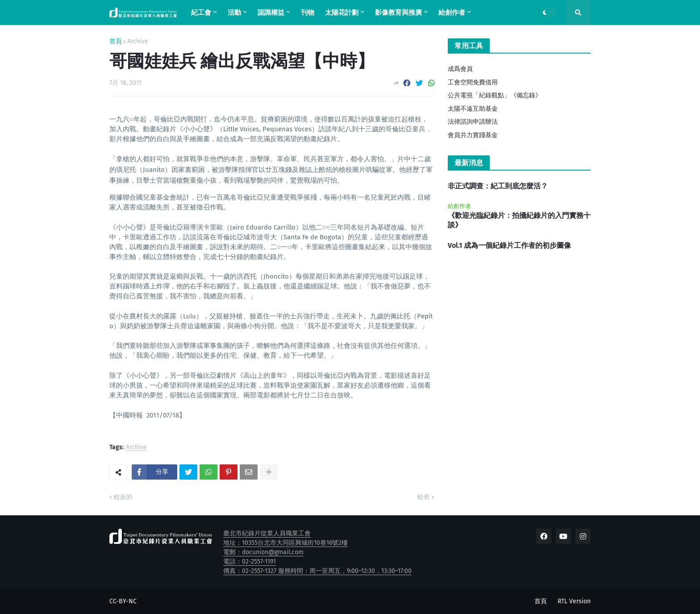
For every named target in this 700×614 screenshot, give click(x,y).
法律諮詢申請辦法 (473, 122)
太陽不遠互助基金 (473, 109)
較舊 (424, 497)
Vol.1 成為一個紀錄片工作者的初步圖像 (509, 245)
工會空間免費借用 (473, 82)
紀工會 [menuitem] (201, 13)
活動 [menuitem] (234, 13)
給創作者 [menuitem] (452, 13)
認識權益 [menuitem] (271, 13)
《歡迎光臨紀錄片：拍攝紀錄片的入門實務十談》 (519, 220)
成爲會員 (460, 69)
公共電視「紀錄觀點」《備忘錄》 (495, 95)
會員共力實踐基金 (473, 135)
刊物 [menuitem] (308, 13)
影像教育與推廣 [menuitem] (398, 13)
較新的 (123, 497)
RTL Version (574, 601)
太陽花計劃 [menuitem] (342, 13)
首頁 (116, 42)
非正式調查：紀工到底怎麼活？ (498, 186)
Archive (138, 42)
